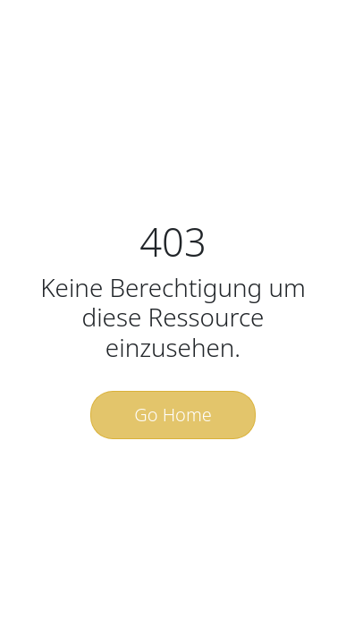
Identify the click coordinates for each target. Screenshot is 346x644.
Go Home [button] (173, 415)
